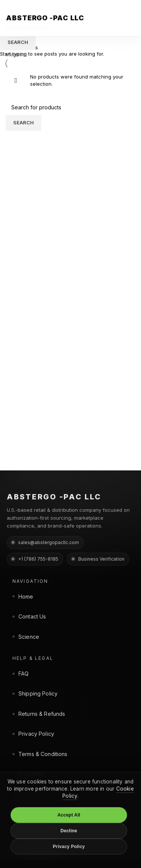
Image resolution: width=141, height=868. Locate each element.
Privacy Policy (69, 847)
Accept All (69, 815)
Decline (69, 831)
